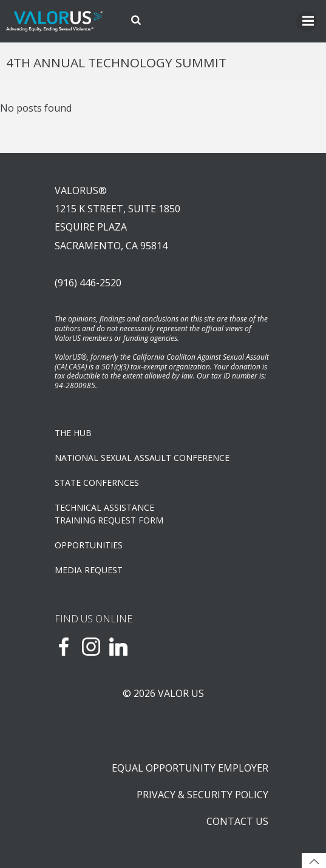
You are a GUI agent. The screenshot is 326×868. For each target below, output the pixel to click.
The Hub (73, 433)
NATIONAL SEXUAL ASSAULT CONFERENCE (142, 458)
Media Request (89, 570)
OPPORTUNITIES (89, 545)
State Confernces (97, 483)
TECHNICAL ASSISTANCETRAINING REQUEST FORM (109, 514)
